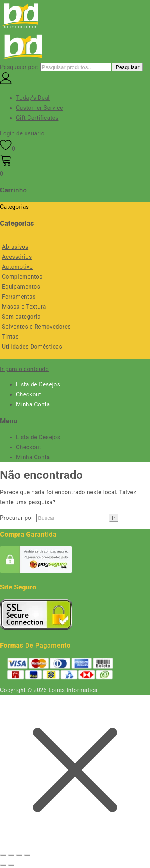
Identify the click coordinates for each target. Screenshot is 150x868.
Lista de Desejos (38, 384)
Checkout (29, 394)
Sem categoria (21, 317)
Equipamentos (21, 287)
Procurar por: (17, 518)
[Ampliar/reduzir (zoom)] (3, 855)
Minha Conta (33, 404)
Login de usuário (22, 133)
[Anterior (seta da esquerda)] (3, 865)
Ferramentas (19, 297)
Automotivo (17, 267)
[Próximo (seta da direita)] (11, 865)
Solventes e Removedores (36, 327)
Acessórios (17, 257)
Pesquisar (127, 67)
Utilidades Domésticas (32, 347)
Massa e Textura (24, 307)
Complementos (22, 277)
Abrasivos (15, 247)
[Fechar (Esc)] (27, 855)
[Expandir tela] (11, 855)
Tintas (10, 337)
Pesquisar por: (19, 67)
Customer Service (40, 108)
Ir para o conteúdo (24, 369)
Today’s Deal (33, 98)
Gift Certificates (37, 118)
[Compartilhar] (19, 855)
